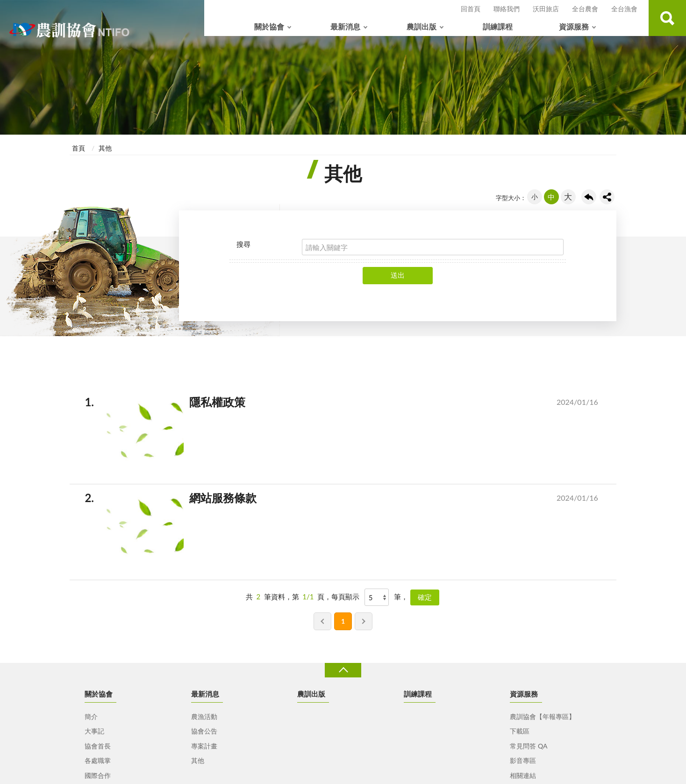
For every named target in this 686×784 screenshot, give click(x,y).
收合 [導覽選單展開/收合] (343, 670)
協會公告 (204, 731)
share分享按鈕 (607, 197)
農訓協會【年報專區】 (543, 716)
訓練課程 (498, 26)
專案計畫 (204, 746)
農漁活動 (204, 716)
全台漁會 (624, 9)
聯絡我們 (507, 9)
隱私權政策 (354, 404)
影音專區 (523, 760)
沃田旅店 (546, 9)
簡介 (91, 716)
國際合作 (98, 775)
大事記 (94, 731)
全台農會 (585, 9)
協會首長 (98, 746)
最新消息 (345, 26)
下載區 (520, 731)
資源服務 (574, 26)
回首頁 (471, 9)
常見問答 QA (529, 746)
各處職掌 (98, 760)
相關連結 (523, 775)
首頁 (79, 148)
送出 (398, 275)
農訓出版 (422, 26)
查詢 (667, 18)
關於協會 (269, 26)
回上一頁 (589, 197)
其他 (105, 148)
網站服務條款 (354, 500)
